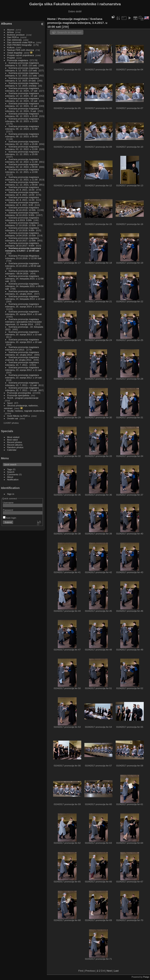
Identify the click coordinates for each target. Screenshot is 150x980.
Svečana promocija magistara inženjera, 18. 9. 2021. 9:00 (22, 204)
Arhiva (10, 32)
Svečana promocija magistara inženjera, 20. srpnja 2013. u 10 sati (23, 341)
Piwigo (146, 977)
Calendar (12, 450)
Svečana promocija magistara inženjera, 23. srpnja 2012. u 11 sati (23, 369)
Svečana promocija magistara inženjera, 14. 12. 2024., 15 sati (22, 95)
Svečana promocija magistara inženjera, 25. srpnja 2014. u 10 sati (23, 313)
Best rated (12, 440)
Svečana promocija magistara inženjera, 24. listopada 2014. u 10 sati (25, 298)
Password (8, 510)
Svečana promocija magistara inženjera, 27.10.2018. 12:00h (22, 224)
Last (116, 971)
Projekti (11, 58)
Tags (10, 469)
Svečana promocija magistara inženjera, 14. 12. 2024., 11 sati (22, 105)
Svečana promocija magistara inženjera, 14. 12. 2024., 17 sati (22, 89)
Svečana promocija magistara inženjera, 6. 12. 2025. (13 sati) (22, 69)
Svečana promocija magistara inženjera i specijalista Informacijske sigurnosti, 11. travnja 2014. (24, 322)
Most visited (13, 437)
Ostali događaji (15, 53)
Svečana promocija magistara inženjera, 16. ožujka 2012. (22, 353)
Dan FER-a (13, 37)
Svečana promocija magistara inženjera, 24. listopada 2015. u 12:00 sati (24, 279)
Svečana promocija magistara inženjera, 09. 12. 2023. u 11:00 (22, 128)
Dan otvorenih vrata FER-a (21, 42)
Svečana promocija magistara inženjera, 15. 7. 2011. (22, 364)
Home (51, 19)
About (10, 477)
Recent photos (15, 442)
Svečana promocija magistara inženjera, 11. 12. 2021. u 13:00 (22, 171)
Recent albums (15, 445)
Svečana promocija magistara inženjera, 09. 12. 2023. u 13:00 (22, 120)
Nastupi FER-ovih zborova (21, 50)
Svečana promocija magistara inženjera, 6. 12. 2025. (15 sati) (22, 64)
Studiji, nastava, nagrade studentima (26, 411)
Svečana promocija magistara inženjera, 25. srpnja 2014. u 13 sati (23, 305)
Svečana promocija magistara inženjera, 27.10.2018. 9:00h (22, 229)
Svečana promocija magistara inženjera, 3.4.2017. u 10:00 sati (23, 249)
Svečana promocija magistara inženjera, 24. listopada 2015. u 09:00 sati (24, 286)
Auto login (10, 518)
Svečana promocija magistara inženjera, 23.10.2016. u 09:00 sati (23, 265)
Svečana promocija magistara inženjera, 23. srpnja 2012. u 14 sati (23, 376)
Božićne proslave (16, 35)
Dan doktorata (14, 40)
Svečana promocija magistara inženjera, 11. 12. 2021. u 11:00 (22, 178)
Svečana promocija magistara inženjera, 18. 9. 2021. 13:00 (22, 194)
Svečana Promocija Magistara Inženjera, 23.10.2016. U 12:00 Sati (23, 257)
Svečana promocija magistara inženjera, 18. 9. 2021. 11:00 (22, 199)
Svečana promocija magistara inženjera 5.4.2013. (22, 348)
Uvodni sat (13, 418)
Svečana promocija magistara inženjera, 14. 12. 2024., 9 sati (22, 110)
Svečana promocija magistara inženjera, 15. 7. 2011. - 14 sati (22, 389)
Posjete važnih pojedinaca (21, 55)
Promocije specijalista (18, 395)
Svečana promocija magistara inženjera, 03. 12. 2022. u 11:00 (22, 161)
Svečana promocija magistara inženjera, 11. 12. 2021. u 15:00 (22, 153)
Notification (13, 479)
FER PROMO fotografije (20, 45)
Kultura (11, 47)
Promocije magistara (18, 60)
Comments (13, 474)
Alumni (11, 30)
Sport (10, 403)
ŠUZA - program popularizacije (23, 398)
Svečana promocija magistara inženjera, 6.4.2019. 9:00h (22, 219)
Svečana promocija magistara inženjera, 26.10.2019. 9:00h (22, 214)
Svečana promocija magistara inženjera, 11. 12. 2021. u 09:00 (22, 183)
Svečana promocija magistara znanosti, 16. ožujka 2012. (22, 358)
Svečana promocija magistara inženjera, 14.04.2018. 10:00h (22, 234)
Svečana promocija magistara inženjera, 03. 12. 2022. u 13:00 (22, 148)
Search (11, 472)
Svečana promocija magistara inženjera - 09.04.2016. (22, 272)
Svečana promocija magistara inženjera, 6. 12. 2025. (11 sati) (22, 74)
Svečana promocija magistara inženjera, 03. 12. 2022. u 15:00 (22, 143)
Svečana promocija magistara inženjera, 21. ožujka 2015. (22, 292)
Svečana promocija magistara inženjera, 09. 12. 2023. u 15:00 (22, 115)
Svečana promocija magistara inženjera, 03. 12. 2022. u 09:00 (22, 166)
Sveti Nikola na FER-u (19, 416)
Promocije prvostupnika (19, 393)
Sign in (11, 494)
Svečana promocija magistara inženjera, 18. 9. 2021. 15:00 (22, 188)
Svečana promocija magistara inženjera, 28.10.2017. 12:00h (22, 239)
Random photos (15, 447)
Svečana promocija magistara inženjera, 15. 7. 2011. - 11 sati (22, 384)
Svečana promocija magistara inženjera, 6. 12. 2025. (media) (22, 84)
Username (8, 502)
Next (109, 971)
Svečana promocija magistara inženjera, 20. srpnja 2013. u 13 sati (23, 333)
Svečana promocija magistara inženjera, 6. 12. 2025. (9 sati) (22, 79)
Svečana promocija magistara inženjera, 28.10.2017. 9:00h (22, 244)
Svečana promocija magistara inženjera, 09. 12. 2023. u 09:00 (22, 135)
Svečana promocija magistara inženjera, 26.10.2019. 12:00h (22, 209)
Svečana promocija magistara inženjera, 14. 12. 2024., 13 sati (22, 100)
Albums (6, 24)
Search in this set (69, 32)
